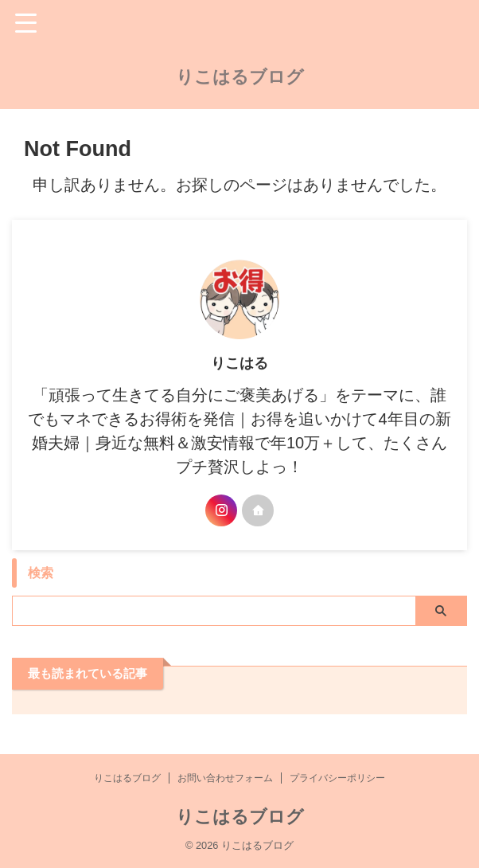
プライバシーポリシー (337, 778)
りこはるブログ (240, 77)
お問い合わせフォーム (225, 778)
